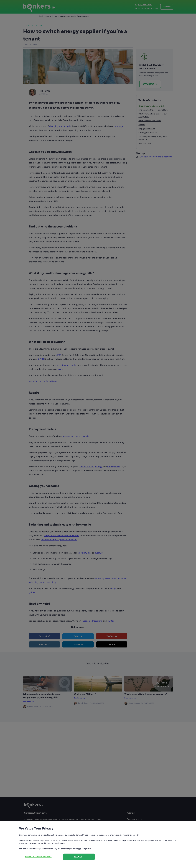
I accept (79, 857)
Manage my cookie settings (38, 857)
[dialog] (98, 434)
